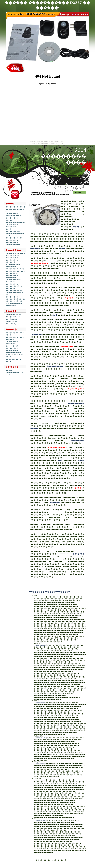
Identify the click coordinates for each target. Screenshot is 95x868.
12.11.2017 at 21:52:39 (40, 780)
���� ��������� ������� (55, 194)
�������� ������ (15, 207)
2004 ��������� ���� (63, 156)
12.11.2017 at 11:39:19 (40, 764)
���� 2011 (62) (12, 321)
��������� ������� (12, 343)
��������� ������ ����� (13, 215)
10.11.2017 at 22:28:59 (40, 703)
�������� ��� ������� (13, 281)
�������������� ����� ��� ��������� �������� (15, 274)
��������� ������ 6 (12, 261)
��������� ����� (15, 222)
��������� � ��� (15, 269)
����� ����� (13, 244)
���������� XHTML (15, 372)
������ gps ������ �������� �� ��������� (15, 256)
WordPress (9, 375)
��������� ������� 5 (12, 226)
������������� (43, 193)
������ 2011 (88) (13, 317)
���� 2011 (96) (12, 319)
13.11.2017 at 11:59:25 (40, 821)
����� (9, 370)
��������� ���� (15, 238)
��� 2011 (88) (11, 324)
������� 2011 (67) (14, 314)
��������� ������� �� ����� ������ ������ (15, 299)
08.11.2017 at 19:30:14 (40, 597)
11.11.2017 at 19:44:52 (40, 738)
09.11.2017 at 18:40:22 (40, 645)
